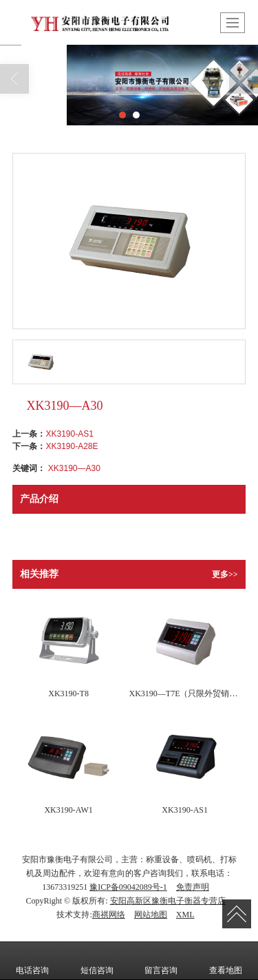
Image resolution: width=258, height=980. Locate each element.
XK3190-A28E (72, 446)
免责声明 (193, 887)
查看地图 (226, 961)
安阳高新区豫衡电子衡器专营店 (168, 901)
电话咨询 (32, 961)
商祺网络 (109, 915)
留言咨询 (161, 961)
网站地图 (151, 915)
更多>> (225, 574)
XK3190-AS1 (69, 434)
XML (185, 915)
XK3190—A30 (74, 468)
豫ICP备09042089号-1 (128, 887)
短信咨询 (97, 961)
